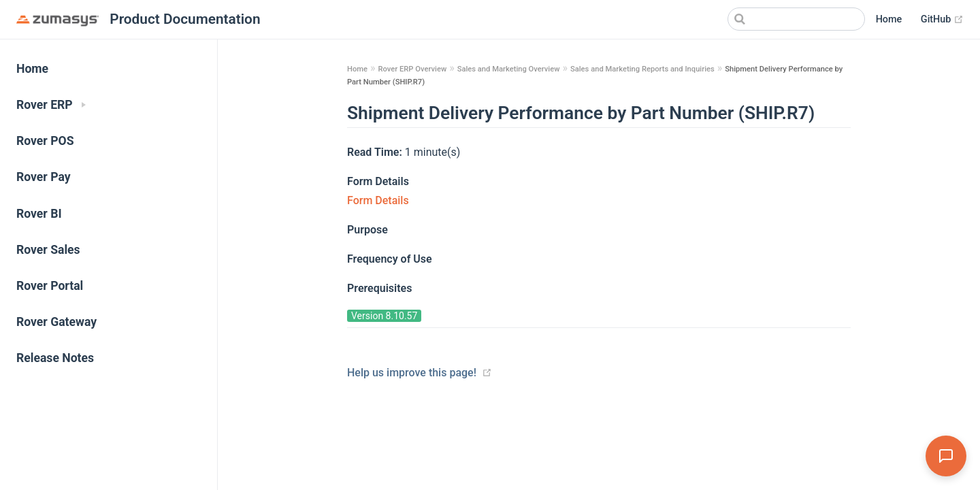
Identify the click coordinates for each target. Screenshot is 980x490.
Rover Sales (48, 250)
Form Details (378, 200)
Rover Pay (44, 177)
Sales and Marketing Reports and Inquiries (642, 69)
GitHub (942, 20)
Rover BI (39, 214)
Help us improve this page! (412, 373)
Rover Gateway (56, 322)
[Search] (796, 19)
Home (889, 19)
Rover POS (45, 141)
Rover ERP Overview (412, 69)
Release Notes (55, 358)
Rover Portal (50, 286)
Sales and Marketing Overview (509, 69)
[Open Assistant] (946, 456)
